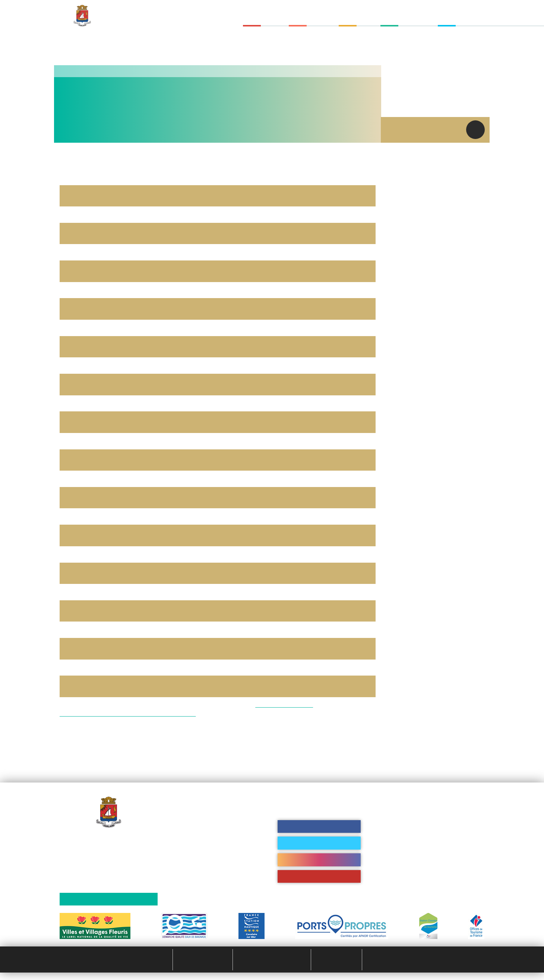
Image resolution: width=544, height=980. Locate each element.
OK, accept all (221, 511)
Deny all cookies (279, 511)
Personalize (332, 511)
